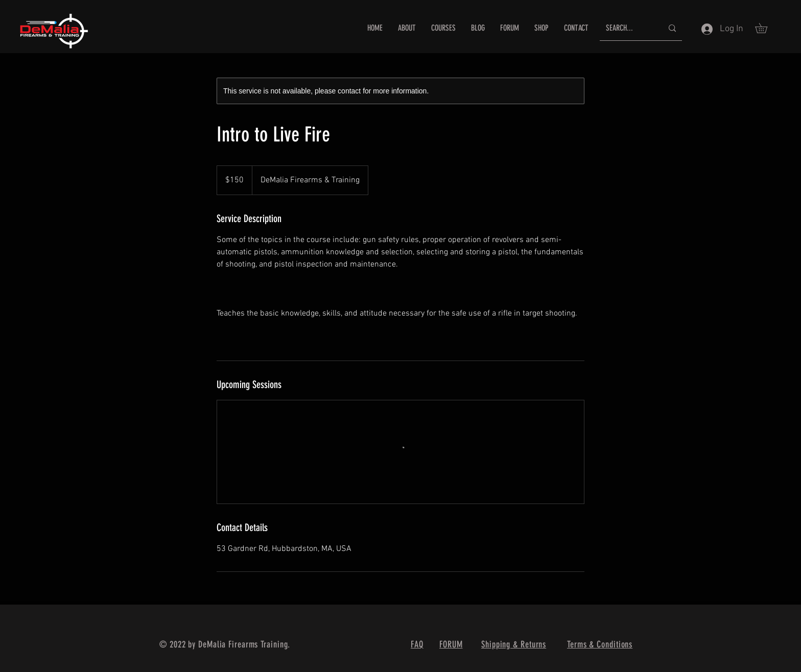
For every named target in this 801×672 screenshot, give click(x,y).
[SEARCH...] (627, 28)
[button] (766, 28)
